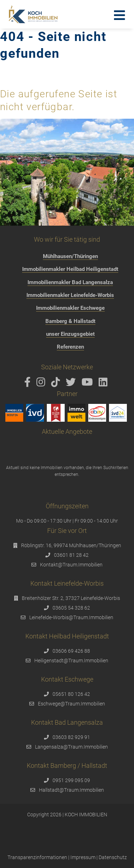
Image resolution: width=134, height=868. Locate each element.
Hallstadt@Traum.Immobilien (71, 790)
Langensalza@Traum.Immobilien (71, 747)
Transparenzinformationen (37, 857)
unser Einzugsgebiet (70, 334)
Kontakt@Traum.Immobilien (71, 565)
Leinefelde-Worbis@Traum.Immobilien (71, 617)
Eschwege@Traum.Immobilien (71, 704)
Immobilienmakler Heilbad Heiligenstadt (70, 269)
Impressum (83, 857)
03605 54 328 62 (71, 608)
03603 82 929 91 (71, 737)
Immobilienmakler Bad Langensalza (70, 282)
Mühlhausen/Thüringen (70, 256)
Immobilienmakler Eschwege (70, 308)
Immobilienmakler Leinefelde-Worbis (70, 295)
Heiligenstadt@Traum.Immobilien (71, 661)
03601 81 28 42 (71, 555)
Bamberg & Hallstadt (70, 321)
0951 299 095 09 (71, 780)
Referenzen (70, 347)
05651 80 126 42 (71, 694)
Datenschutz (113, 857)
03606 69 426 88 (71, 651)
